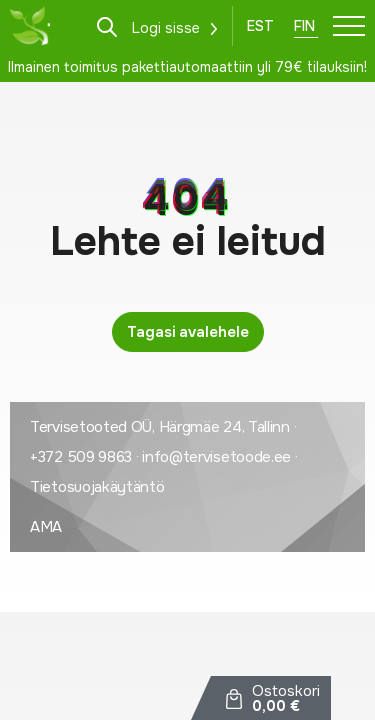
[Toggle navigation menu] (349, 26)
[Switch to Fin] (306, 26)
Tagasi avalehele (188, 332)
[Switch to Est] (260, 26)
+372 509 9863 (81, 457)
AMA (46, 527)
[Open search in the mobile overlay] (107, 25)
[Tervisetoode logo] (30, 26)
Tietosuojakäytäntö (97, 487)
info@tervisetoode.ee (216, 457)
